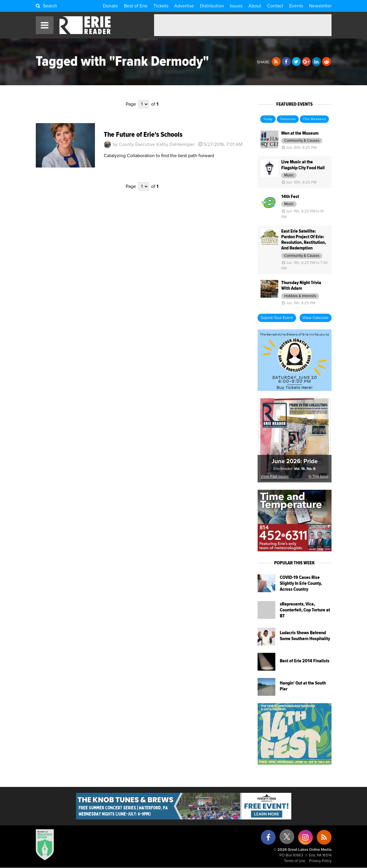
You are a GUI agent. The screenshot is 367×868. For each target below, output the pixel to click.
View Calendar (316, 318)
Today (268, 119)
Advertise (184, 6)
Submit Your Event (277, 318)
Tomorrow (288, 119)
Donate (110, 6)
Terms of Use (295, 861)
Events (296, 6)
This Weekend (314, 119)
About (255, 6)
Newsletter (320, 6)
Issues (236, 6)
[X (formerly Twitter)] (287, 839)
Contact (275, 6)
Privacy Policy (320, 861)
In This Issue (319, 477)
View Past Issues (275, 477)
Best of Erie (136, 6)
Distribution (212, 6)
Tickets (161, 6)
